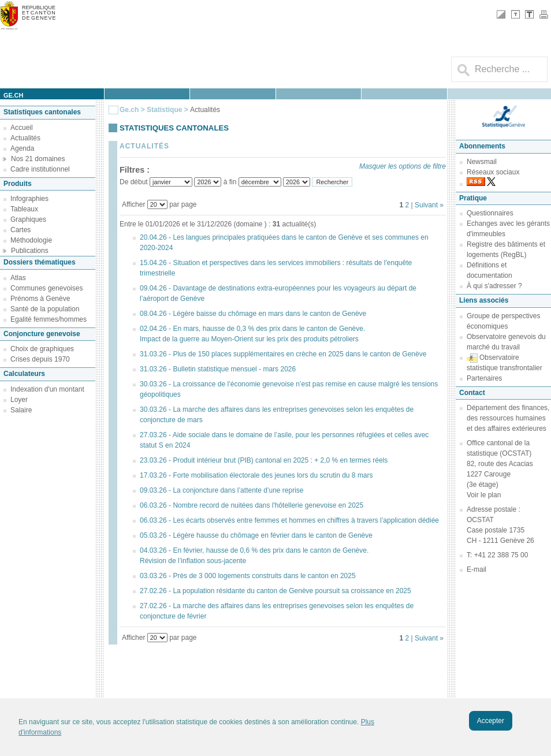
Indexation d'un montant (47, 389)
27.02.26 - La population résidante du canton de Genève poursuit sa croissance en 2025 (275, 591)
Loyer (19, 400)
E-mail (476, 569)
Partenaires (484, 378)
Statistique (164, 110)
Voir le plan (484, 495)
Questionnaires (490, 213)
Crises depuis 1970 (40, 359)
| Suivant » (427, 205)
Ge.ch (129, 110)
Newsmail (482, 162)
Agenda (22, 148)
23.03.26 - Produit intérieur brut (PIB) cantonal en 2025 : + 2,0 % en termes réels (264, 460)
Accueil (22, 128)
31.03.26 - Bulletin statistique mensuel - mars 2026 (218, 369)
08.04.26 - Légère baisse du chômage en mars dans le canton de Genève (253, 314)
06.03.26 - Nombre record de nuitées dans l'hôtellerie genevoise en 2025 (252, 505)
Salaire (21, 410)
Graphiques (28, 219)
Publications (30, 251)
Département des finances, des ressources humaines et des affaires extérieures (508, 418)
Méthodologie (31, 240)
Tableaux (24, 209)
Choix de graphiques (42, 349)
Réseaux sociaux (493, 172)
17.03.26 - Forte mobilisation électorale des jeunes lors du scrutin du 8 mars (256, 475)
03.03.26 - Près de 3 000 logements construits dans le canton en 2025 (248, 576)
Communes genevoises (46, 288)
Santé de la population (45, 309)
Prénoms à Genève (40, 299)
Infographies (29, 199)
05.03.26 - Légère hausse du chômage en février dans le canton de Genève (256, 535)
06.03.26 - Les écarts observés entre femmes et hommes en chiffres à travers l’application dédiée (289, 520)
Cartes (21, 230)
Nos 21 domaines (38, 159)
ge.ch (13, 95)
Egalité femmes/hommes (49, 319)
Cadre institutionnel (40, 169)
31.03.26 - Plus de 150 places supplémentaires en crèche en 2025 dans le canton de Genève (283, 354)
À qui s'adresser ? (494, 286)
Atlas (18, 278)
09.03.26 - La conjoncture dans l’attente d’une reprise (222, 490)
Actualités (25, 138)
